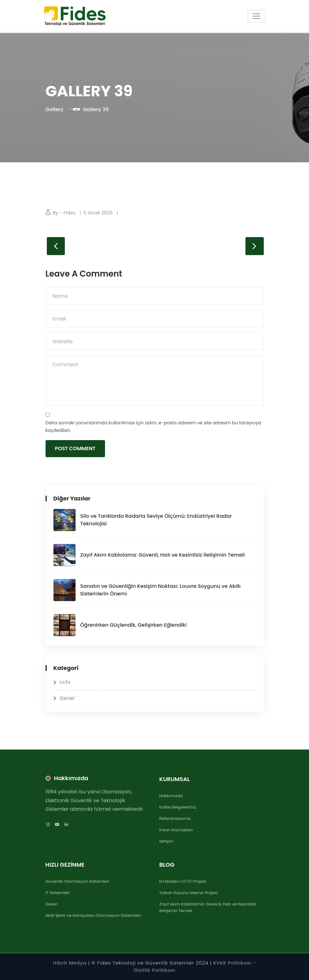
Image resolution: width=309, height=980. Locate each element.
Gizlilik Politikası (155, 970)
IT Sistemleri (58, 893)
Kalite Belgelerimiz (178, 807)
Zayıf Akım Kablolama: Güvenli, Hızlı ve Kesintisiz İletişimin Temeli (163, 555)
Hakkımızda (171, 796)
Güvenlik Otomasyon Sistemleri (77, 881)
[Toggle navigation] (256, 16)
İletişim (167, 841)
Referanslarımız (175, 819)
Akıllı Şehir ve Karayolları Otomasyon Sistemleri (93, 915)
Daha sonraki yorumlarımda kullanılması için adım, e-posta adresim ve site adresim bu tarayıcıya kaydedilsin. (154, 427)
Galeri (52, 904)
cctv (65, 682)
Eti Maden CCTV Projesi (183, 881)
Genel (67, 698)
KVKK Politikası (233, 963)
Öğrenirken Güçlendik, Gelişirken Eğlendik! (134, 625)
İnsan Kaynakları (176, 830)
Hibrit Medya (70, 963)
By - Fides (64, 213)
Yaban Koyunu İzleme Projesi (189, 893)
